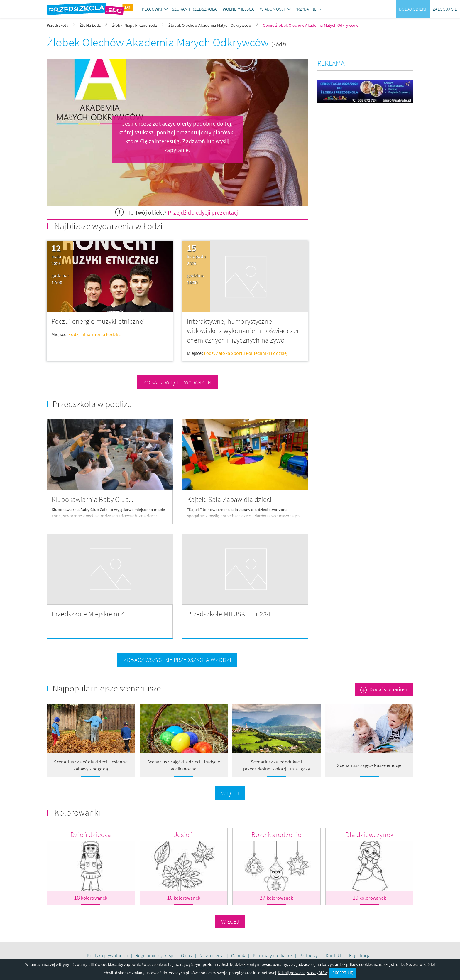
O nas (187, 955)
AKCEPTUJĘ (343, 973)
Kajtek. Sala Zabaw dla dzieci (230, 499)
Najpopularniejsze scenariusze (107, 688)
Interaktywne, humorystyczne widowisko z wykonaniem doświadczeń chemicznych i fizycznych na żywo (244, 331)
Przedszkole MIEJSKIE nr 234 (229, 614)
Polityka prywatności (108, 955)
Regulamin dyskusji (155, 955)
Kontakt (334, 955)
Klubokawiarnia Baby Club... (92, 499)
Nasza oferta (212, 955)
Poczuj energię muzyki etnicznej (98, 321)
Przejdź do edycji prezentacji (204, 212)
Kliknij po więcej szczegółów (302, 973)
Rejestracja (360, 955)
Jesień (184, 835)
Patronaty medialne (273, 955)
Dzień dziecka (91, 835)
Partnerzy (309, 955)
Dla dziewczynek (369, 835)
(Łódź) (279, 44)
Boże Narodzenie (276, 835)
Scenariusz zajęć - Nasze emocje (369, 765)
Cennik (239, 955)
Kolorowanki (77, 812)
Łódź (73, 334)
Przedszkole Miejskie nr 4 (88, 614)
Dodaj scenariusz (389, 689)
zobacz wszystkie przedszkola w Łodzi (177, 660)
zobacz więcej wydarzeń (177, 382)
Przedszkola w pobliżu (92, 404)
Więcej (230, 793)
